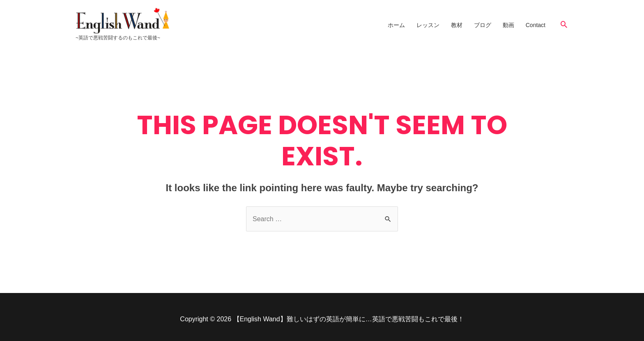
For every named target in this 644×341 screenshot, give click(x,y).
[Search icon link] (564, 24)
